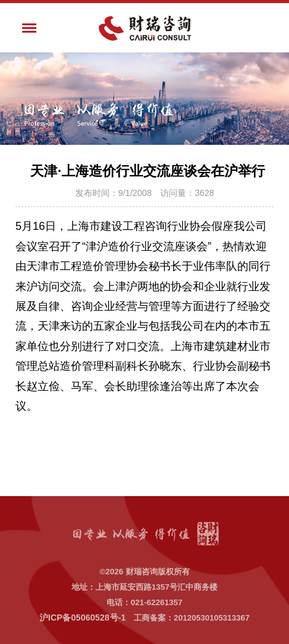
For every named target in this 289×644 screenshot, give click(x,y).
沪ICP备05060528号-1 (83, 618)
